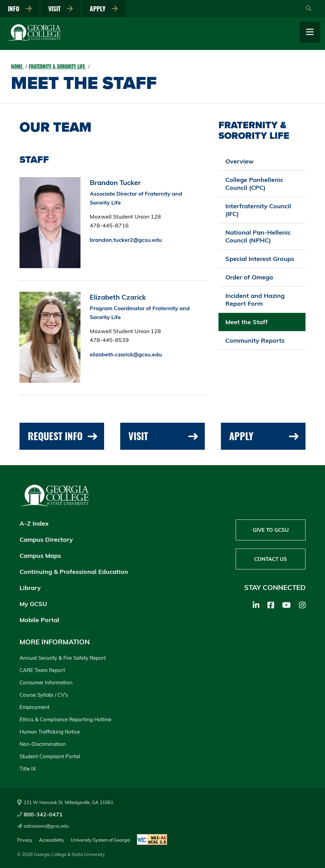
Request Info (62, 436)
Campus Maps (40, 556)
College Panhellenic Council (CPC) (254, 184)
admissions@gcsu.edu (43, 826)
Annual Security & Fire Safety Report (63, 658)
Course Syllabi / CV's (44, 695)
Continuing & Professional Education (74, 572)
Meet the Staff (247, 322)
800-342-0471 (40, 814)
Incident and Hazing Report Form (255, 300)
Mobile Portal (39, 620)
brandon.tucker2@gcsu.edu (126, 240)
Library (30, 588)
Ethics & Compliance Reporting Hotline (65, 719)
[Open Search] (309, 9)
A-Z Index (34, 523)
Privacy (25, 840)
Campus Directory (46, 540)
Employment (34, 707)
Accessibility (52, 840)
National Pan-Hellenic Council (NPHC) (258, 236)
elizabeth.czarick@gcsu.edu (126, 354)
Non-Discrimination (43, 744)
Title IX (28, 769)
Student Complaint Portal (50, 756)
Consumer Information (46, 682)
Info (20, 9)
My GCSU (33, 604)
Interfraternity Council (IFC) (258, 210)
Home (17, 66)
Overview (240, 161)
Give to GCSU (271, 530)
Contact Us (271, 559)
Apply (104, 9)
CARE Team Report (42, 670)
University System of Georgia (101, 840)
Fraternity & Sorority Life (58, 66)
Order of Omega (249, 277)
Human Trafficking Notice (50, 732)
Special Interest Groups (260, 259)
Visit (61, 9)
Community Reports (255, 340)
